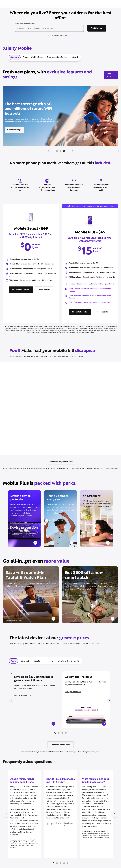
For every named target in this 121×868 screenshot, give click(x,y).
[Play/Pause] (119, 151)
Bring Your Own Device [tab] (57, 57)
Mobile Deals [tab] (37, 57)
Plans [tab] (25, 57)
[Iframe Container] (60, 408)
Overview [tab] (15, 57)
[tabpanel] (60, 711)
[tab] (14, 661)
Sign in (67, 35)
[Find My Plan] (97, 28)
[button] (57, 151)
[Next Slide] (73, 151)
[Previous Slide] (48, 151)
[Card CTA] (24, 519)
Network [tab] (75, 57)
